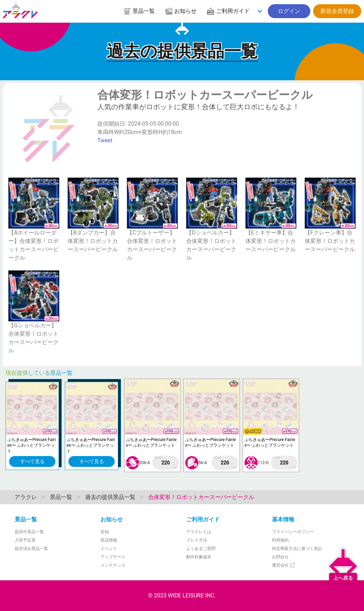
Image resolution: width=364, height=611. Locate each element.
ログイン (289, 11)
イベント (109, 549)
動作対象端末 (199, 557)
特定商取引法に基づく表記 (297, 549)
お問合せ (280, 557)
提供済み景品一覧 (31, 549)
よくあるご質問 (201, 549)
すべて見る (32, 461)
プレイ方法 (197, 540)
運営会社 (284, 565)
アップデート (113, 557)
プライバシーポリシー (293, 532)
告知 (105, 532)
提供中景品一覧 (29, 532)
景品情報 (109, 540)
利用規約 (280, 540)
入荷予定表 (25, 540)
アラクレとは (199, 532)
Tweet (105, 140)
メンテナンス (113, 565)
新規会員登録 (337, 11)
